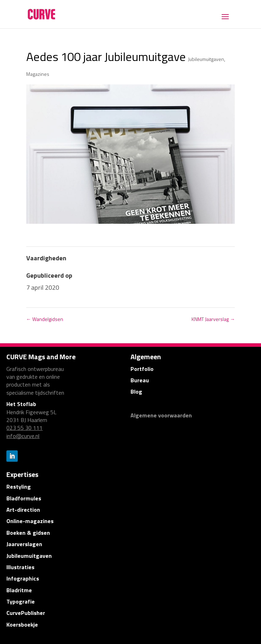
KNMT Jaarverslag (213, 319)
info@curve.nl (23, 436)
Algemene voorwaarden (161, 415)
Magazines (38, 74)
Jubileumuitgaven (206, 59)
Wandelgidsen (45, 319)
